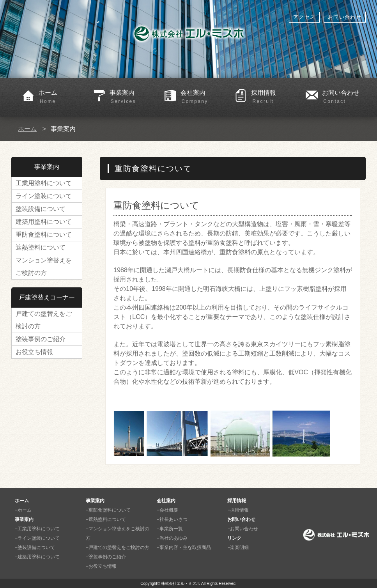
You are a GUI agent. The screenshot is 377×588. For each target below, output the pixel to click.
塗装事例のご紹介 (41, 339)
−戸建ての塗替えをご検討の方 (118, 547)
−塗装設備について (35, 547)
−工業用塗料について (37, 529)
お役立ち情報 (34, 352)
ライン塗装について (44, 196)
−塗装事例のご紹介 (106, 557)
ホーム (60, 97)
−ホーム (23, 510)
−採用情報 (238, 510)
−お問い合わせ (243, 529)
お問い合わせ (345, 17)
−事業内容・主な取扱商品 (184, 547)
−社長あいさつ (172, 519)
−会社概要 (167, 510)
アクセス (304, 17)
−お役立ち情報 (101, 566)
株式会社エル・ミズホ (181, 584)
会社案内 (202, 97)
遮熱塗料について (41, 247)
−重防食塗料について (108, 510)
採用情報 (273, 97)
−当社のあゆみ (172, 538)
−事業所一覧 (170, 529)
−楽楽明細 (238, 547)
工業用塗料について (44, 183)
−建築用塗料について (37, 557)
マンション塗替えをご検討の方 (44, 267)
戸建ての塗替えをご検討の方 (44, 320)
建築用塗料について (44, 222)
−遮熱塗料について (106, 519)
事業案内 (131, 97)
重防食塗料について (44, 235)
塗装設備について (41, 209)
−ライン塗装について (37, 538)
